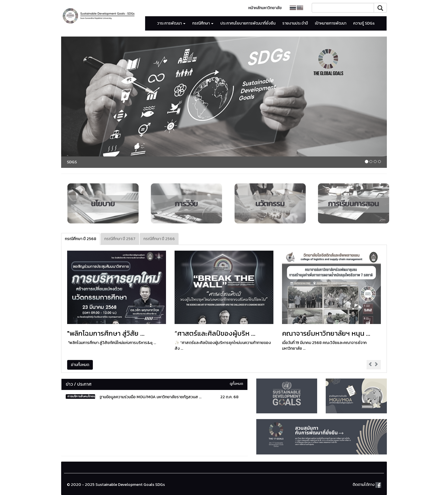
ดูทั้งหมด (236, 384)
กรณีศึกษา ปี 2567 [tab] (120, 239)
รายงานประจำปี (295, 23)
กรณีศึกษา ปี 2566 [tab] (159, 239)
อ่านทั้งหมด (80, 365)
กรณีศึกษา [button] (203, 23)
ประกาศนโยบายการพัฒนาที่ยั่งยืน (248, 23)
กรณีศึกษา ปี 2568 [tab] (81, 239)
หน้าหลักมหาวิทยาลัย (265, 8)
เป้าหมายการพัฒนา (331, 23)
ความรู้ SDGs (364, 23)
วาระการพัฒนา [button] (171, 23)
